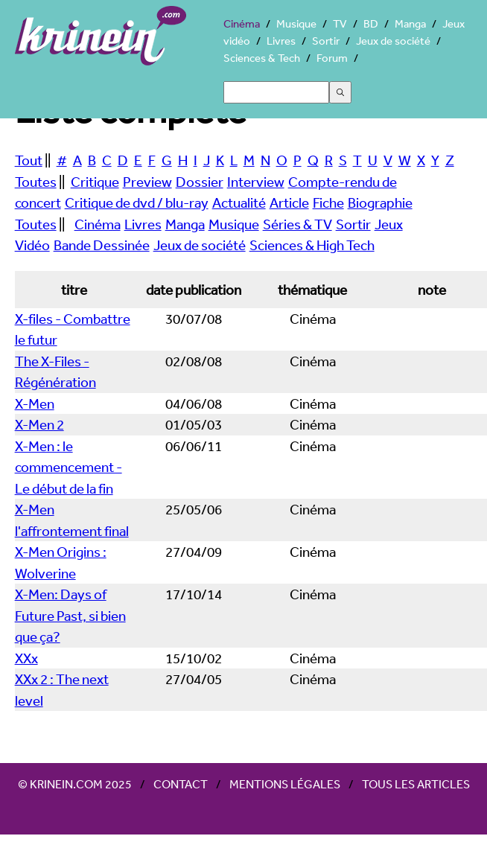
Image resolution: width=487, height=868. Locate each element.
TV (340, 23)
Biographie (380, 202)
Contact (181, 784)
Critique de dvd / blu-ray (137, 202)
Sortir (326, 41)
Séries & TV (297, 224)
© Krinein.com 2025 (75, 784)
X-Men (35, 403)
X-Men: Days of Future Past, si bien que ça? (70, 615)
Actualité (239, 202)
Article (289, 202)
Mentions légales (285, 784)
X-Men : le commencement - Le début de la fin (69, 467)
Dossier (200, 182)
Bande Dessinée (102, 245)
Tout (29, 160)
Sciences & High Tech (312, 245)
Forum (332, 58)
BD (371, 23)
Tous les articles (416, 784)
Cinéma (242, 23)
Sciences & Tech (262, 58)
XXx (26, 658)
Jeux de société (393, 41)
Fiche (328, 202)
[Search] (276, 92)
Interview (256, 182)
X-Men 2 (39, 424)
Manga (410, 23)
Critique (95, 182)
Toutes (36, 182)
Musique (296, 23)
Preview (147, 182)
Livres (281, 41)
